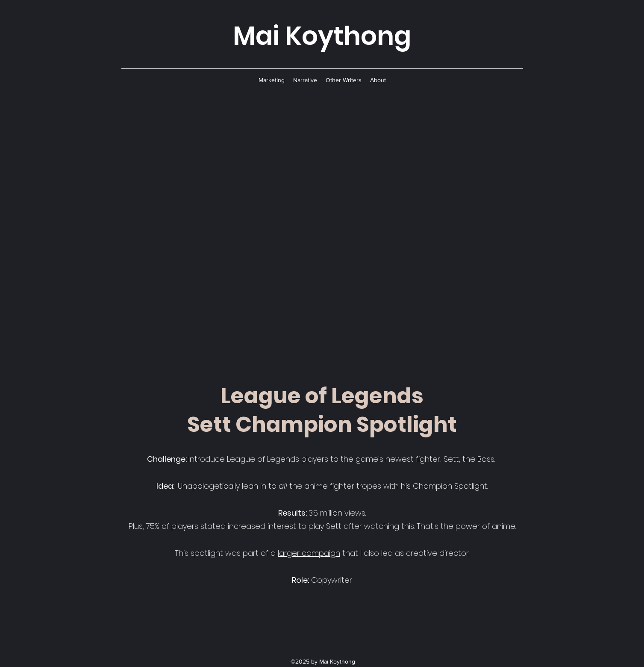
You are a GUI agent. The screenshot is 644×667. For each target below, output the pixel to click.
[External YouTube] (322, 234)
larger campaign (309, 553)
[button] (272, 80)
